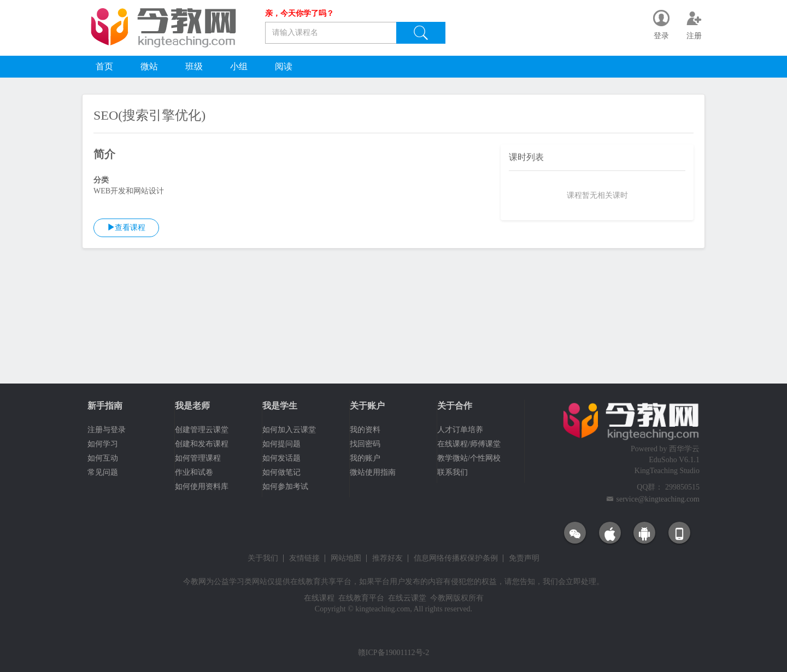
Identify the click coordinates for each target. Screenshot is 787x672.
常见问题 (103, 472)
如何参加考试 (285, 487)
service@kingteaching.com (658, 499)
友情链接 (304, 558)
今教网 (195, 582)
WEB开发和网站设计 (129, 191)
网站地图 (346, 558)
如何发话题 (281, 458)
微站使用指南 (373, 472)
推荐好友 (387, 558)
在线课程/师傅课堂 (469, 444)
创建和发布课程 (202, 444)
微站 (149, 66)
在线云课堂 (407, 598)
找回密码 (365, 444)
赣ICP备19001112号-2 (393, 653)
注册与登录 (107, 430)
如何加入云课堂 (289, 430)
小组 (239, 66)
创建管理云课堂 (202, 430)
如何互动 (103, 458)
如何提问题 (281, 444)
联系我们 (453, 472)
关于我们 (263, 558)
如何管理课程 (198, 458)
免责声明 (524, 558)
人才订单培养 (460, 430)
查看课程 (126, 227)
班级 (194, 66)
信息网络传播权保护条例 (456, 558)
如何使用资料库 (202, 487)
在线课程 (319, 598)
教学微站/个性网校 (469, 458)
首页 (104, 66)
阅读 (284, 66)
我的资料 (365, 430)
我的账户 (365, 458)
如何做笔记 (281, 472)
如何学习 (103, 444)
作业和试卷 (194, 472)
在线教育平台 (361, 598)
